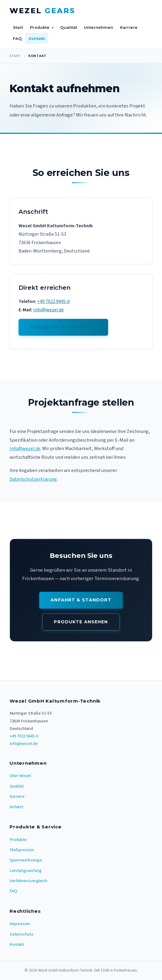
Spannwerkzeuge (26, 860)
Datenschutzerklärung (33, 479)
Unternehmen (99, 27)
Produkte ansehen (81, 622)
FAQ (17, 38)
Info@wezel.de (49, 310)
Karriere (129, 27)
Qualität (69, 27)
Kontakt (37, 38)
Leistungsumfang (26, 871)
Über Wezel (20, 776)
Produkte (42, 28)
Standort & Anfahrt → (63, 327)
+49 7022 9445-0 (53, 301)
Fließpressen (22, 850)
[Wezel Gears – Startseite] (43, 11)
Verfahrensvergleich (28, 881)
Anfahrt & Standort (81, 600)
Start (18, 27)
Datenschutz (21, 934)
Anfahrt (16, 807)
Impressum (20, 924)
